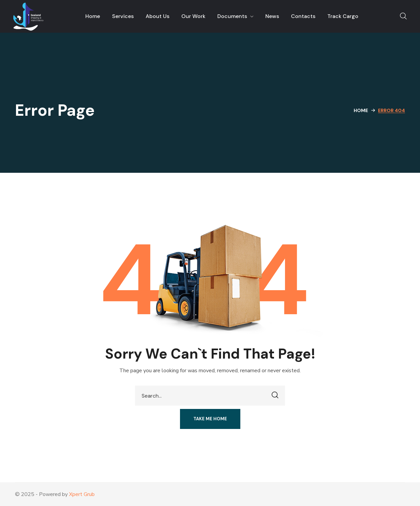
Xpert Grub (82, 494)
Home (361, 110)
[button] (403, 16)
